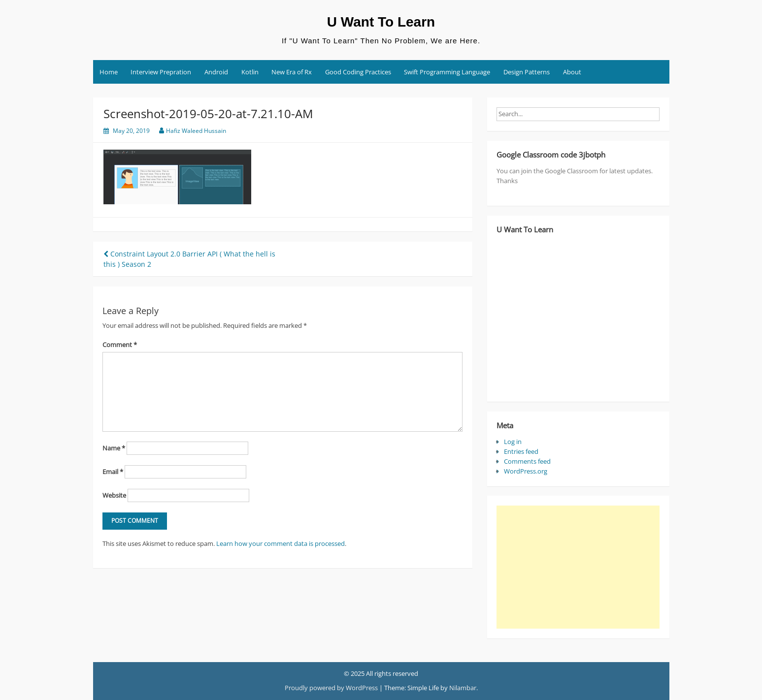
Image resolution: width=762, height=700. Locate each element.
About (572, 72)
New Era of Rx (292, 72)
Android (216, 72)
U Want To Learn (381, 22)
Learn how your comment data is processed (281, 543)
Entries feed (521, 451)
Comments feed (527, 461)
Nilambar (463, 688)
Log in (513, 442)
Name (114, 448)
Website (114, 495)
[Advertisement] (578, 567)
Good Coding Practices (358, 72)
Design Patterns (527, 72)
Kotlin (250, 72)
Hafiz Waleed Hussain (196, 131)
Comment (120, 345)
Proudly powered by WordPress (331, 688)
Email (113, 472)
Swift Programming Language (447, 72)
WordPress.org (526, 471)
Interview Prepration (161, 72)
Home (109, 72)
